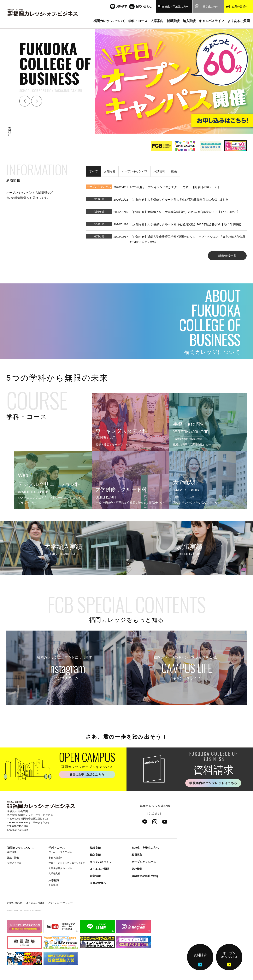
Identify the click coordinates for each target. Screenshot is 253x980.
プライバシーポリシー (60, 903)
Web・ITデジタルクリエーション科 (67, 863)
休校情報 (137, 869)
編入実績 (95, 855)
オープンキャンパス (144, 862)
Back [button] (25, 101)
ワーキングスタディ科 (60, 852)
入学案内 (54, 880)
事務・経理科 (56, 858)
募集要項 (53, 885)
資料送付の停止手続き (145, 876)
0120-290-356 (20, 823)
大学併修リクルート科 (60, 868)
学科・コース (57, 848)
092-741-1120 (20, 826)
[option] (161, 146)
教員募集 (137, 855)
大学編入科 (54, 874)
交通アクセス (14, 863)
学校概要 (12, 852)
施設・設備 (13, 858)
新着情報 (95, 876)
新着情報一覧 (227, 256)
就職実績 (95, 848)
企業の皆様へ (98, 883)
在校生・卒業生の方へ (145, 848)
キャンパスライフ (101, 862)
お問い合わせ (15, 903)
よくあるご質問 (99, 869)
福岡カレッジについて (21, 848)
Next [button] (37, 101)
